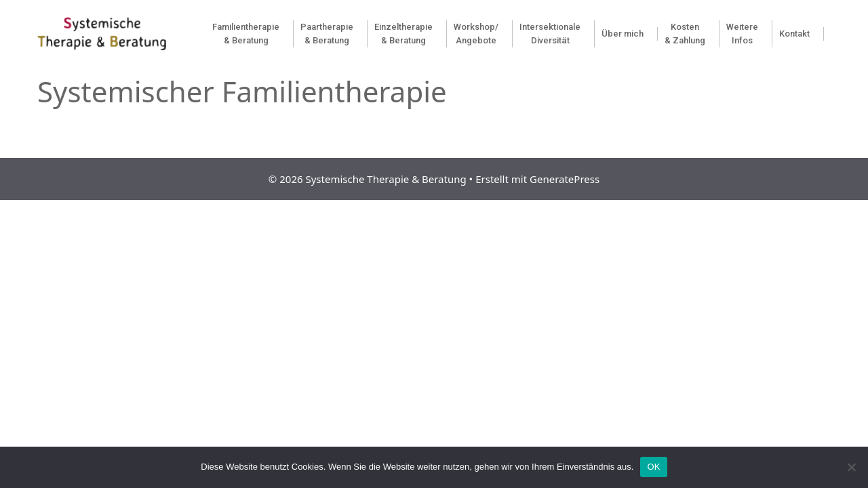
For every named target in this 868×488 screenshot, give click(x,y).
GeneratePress (565, 179)
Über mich (623, 34)
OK (653, 467)
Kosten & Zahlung (685, 34)
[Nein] (851, 467)
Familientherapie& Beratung (246, 34)
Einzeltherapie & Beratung (403, 34)
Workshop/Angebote (476, 34)
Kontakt (794, 34)
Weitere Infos (742, 34)
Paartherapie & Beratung (327, 34)
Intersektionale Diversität (550, 34)
